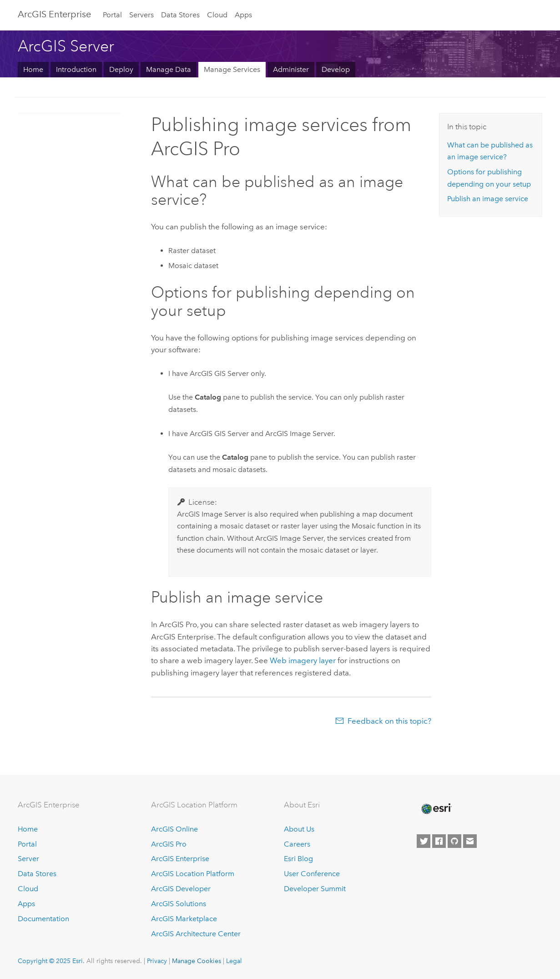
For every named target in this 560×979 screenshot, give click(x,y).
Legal (234, 961)
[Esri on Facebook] (439, 841)
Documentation (43, 919)
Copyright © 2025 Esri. (51, 961)
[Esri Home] (436, 809)
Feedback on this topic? (389, 721)
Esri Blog (298, 859)
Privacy (157, 961)
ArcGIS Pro (169, 844)
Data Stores (180, 15)
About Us (299, 829)
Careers (297, 844)
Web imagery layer (303, 660)
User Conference (312, 874)
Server (28, 859)
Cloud (217, 15)
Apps (243, 15)
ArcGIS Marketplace (184, 919)
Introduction (76, 69)
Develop (336, 69)
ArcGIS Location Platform (193, 874)
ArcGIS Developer (181, 889)
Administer (291, 69)
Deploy (121, 69)
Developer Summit (315, 889)
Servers (141, 15)
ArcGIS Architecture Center (196, 934)
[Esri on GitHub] (454, 841)
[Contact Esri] (470, 841)
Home (33, 69)
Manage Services (232, 69)
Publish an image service (488, 199)
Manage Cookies (197, 961)
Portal (112, 15)
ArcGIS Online (174, 829)
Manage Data (169, 69)
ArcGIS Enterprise (54, 14)
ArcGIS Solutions (179, 904)
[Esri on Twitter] (424, 841)
